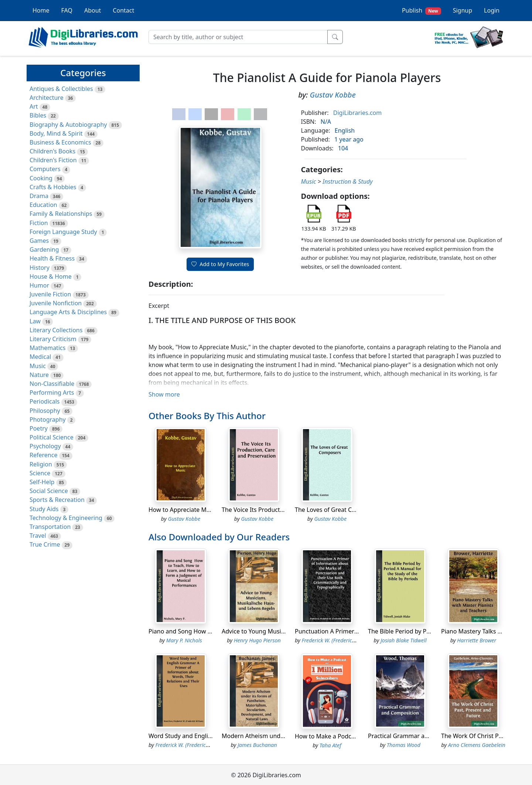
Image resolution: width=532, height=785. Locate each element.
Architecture (47, 98)
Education (43, 205)
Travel (38, 536)
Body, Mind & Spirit (56, 133)
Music (38, 366)
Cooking (41, 178)
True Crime (45, 544)
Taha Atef (330, 745)
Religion (41, 464)
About (93, 10)
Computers (45, 169)
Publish (422, 11)
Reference (43, 455)
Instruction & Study (348, 181)
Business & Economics (60, 142)
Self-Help (42, 482)
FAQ (67, 10)
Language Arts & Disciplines (68, 312)
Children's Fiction (53, 160)
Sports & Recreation (57, 500)
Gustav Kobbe (333, 95)
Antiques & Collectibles (61, 89)
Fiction (39, 223)
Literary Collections (56, 330)
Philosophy (45, 411)
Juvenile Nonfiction (56, 303)
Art (34, 106)
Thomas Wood (404, 745)
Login (492, 10)
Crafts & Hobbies (53, 187)
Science (40, 473)
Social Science (49, 491)
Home (41, 10)
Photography (48, 419)
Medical (40, 357)
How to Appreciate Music (183, 510)
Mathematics (47, 348)
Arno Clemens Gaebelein (477, 745)
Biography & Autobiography (68, 125)
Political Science (52, 437)
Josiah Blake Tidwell (404, 640)
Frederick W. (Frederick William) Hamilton (350, 640)
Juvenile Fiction (50, 294)
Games (39, 241)
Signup (463, 10)
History (40, 268)
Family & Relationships (61, 214)
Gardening (44, 249)
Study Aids (44, 509)
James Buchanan (257, 745)
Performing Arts (52, 392)
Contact (123, 10)
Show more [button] (164, 394)
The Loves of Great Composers (337, 510)
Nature (39, 375)
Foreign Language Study (63, 232)
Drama (39, 196)
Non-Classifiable (52, 384)
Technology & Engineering (66, 518)
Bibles (38, 115)
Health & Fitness (52, 258)
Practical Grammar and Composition (418, 736)
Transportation (50, 527)
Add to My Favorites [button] (220, 264)
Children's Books (52, 151)
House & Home (51, 276)
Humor (39, 285)
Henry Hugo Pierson (257, 640)
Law (35, 321)
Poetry (39, 428)
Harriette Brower (477, 640)
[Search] (238, 37)
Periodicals (45, 401)
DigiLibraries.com (357, 113)
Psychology (45, 446)
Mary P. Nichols (184, 640)
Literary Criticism (53, 339)
